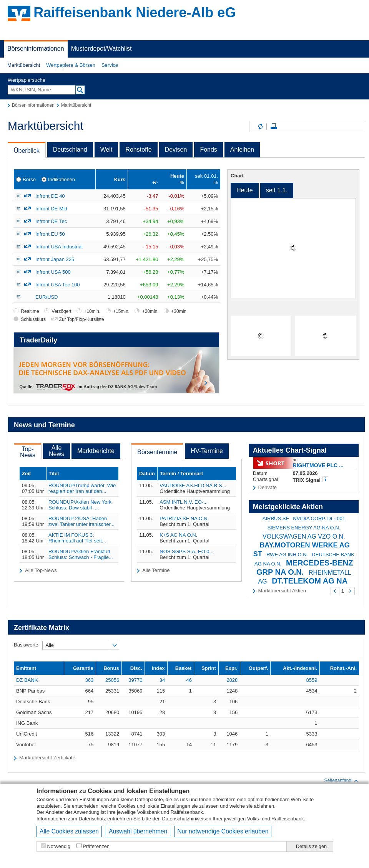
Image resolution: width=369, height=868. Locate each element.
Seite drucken (274, 126)
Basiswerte (26, 645)
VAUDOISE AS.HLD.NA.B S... (193, 485)
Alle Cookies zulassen (69, 831)
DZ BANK (27, 680)
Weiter (350, 591)
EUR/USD (47, 297)
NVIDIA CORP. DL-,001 (319, 518)
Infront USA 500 (53, 272)
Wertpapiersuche (27, 80)
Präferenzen (96, 846)
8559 (312, 680)
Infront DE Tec (51, 221)
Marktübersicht (24, 65)
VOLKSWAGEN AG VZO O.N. (304, 537)
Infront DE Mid (51, 209)
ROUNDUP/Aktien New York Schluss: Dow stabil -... (80, 505)
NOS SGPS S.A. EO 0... (186, 551)
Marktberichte (96, 451)
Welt (106, 150)
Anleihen (242, 150)
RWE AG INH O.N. (287, 555)
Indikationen (61, 179)
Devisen (176, 150)
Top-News (28, 452)
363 (89, 680)
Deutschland (70, 150)
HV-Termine (207, 451)
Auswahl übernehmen (138, 831)
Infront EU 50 (50, 234)
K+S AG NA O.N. (178, 535)
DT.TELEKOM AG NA (310, 581)
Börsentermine (157, 452)
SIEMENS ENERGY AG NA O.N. (304, 528)
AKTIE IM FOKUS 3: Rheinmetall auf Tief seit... (77, 538)
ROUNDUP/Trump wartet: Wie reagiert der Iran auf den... (82, 488)
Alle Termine (156, 570)
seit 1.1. (277, 190)
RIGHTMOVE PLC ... (318, 465)
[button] (24, 65)
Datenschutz (92, 819)
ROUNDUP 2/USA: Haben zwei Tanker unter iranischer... (81, 521)
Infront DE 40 (50, 196)
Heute (245, 190)
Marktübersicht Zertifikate (47, 758)
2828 (232, 680)
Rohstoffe (138, 150)
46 (189, 680)
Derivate (268, 487)
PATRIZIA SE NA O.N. (184, 518)
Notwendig (59, 846)
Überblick (27, 151)
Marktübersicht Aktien (282, 591)
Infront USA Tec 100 (57, 285)
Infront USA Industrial (59, 247)
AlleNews (57, 451)
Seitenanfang (342, 781)
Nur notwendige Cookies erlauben (223, 831)
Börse (29, 179)
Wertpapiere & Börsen (71, 65)
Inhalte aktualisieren (260, 126)
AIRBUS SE (276, 518)
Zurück (335, 591)
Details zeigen (311, 846)
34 (162, 680)
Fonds (208, 150)
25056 (112, 680)
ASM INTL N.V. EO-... (184, 502)
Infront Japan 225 (55, 259)
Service (110, 65)
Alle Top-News (41, 570)
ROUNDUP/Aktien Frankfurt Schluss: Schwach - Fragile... (81, 554)
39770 (135, 680)
